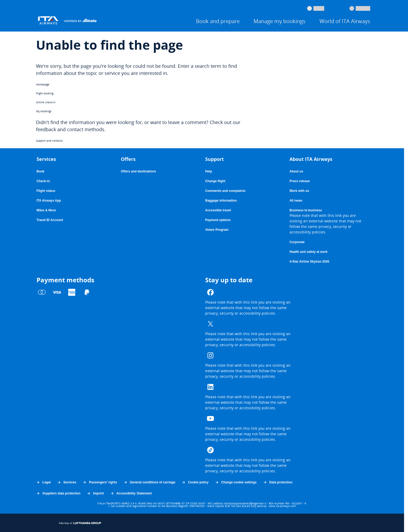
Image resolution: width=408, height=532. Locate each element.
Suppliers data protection (58, 493)
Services (67, 482)
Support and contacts (49, 141)
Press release (300, 181)
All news (296, 201)
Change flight (215, 181)
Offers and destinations (138, 171)
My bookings (44, 111)
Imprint (95, 493)
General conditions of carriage (149, 482)
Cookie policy (195, 482)
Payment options (218, 220)
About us (296, 171)
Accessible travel (218, 210)
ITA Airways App (49, 201)
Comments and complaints (225, 191)
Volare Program (217, 230)
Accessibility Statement (131, 493)
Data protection (278, 482)
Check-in (43, 181)
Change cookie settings (236, 482)
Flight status (46, 191)
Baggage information (221, 201)
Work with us (299, 191)
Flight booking (45, 93)
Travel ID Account (50, 220)
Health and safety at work (309, 252)
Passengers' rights (100, 482)
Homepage (43, 84)
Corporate (297, 242)
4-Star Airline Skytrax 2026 (309, 262)
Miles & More (46, 210)
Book (40, 171)
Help (209, 171)
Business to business (306, 210)
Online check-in (46, 102)
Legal (43, 482)
